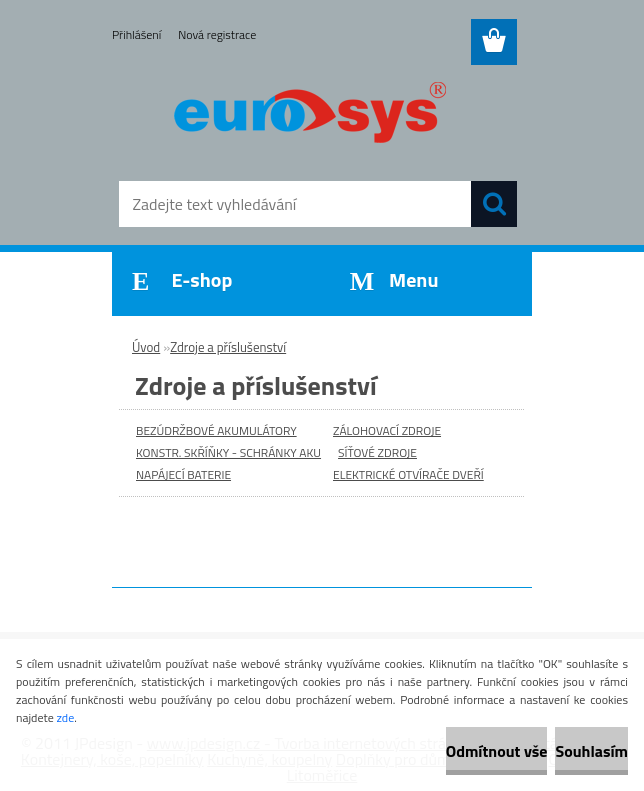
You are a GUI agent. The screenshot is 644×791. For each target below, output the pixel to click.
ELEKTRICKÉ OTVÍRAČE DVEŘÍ (408, 474)
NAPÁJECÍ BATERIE (183, 474)
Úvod (146, 347)
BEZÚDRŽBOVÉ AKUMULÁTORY (216, 430)
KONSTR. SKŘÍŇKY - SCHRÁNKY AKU (228, 452)
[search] (494, 204)
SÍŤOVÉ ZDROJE (377, 452)
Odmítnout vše (497, 751)
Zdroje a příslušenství (228, 347)
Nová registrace (217, 34)
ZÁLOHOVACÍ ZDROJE (387, 430)
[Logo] (309, 116)
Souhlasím (591, 751)
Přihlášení (136, 34)
